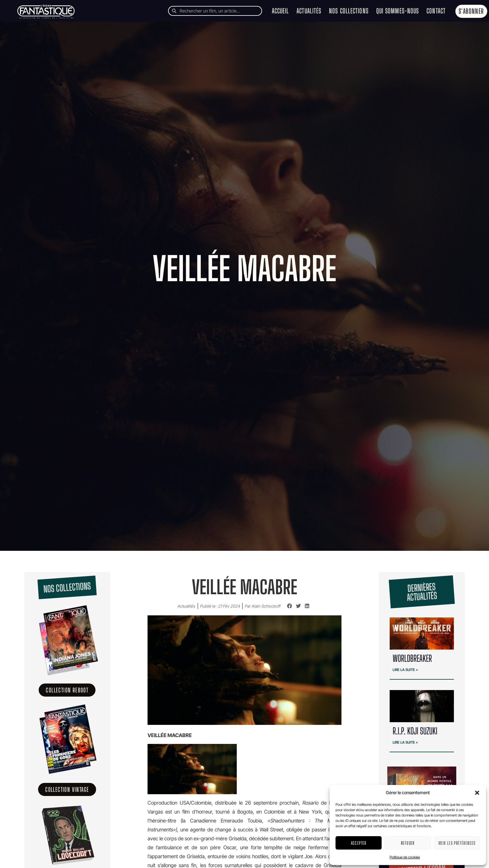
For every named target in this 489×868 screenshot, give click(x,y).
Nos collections (349, 11)
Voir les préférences (457, 843)
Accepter (359, 843)
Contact (436, 11)
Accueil (280, 11)
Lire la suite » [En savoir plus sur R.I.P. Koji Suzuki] (405, 742)
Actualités (309, 11)
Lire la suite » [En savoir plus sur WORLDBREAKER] (405, 670)
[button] (477, 793)
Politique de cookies (405, 857)
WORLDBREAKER (412, 658)
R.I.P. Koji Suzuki (415, 731)
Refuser (408, 843)
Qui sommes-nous (398, 11)
